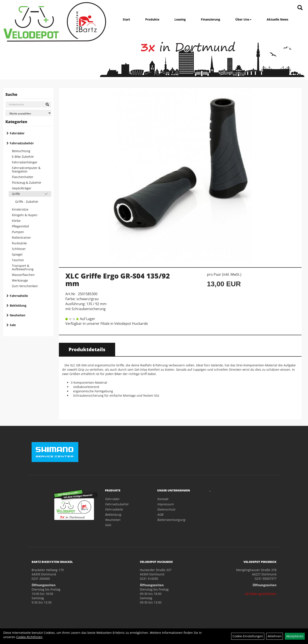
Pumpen (18, 232)
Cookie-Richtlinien (29, 637)
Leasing (180, 19)
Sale (13, 325)
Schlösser (19, 249)
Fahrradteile (19, 296)
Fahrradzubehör (22, 143)
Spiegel (17, 254)
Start (126, 19)
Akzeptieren (295, 636)
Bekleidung (18, 305)
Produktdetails (87, 349)
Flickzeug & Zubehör (27, 183)
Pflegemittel (20, 226)
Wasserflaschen (23, 275)
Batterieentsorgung (171, 520)
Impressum (165, 504)
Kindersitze (20, 209)
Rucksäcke (19, 243)
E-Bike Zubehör (23, 157)
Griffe (16, 194)
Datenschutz (166, 509)
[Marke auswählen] (28, 113)
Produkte (152, 19)
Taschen (18, 260)
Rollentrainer (21, 237)
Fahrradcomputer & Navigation (26, 170)
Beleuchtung (21, 151)
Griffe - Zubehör (27, 202)
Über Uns (243, 19)
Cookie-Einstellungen (248, 636)
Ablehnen (275, 636)
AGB (160, 514)
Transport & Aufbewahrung (23, 267)
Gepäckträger (22, 188)
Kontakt (163, 499)
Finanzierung (210, 19)
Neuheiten (18, 315)
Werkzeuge (20, 280)
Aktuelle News (277, 19)
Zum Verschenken (25, 286)
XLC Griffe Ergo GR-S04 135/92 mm (118, 280)
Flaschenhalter (23, 177)
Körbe (16, 221)
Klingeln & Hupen (25, 215)
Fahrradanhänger (25, 162)
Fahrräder (17, 133)
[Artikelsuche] (300, 8)
